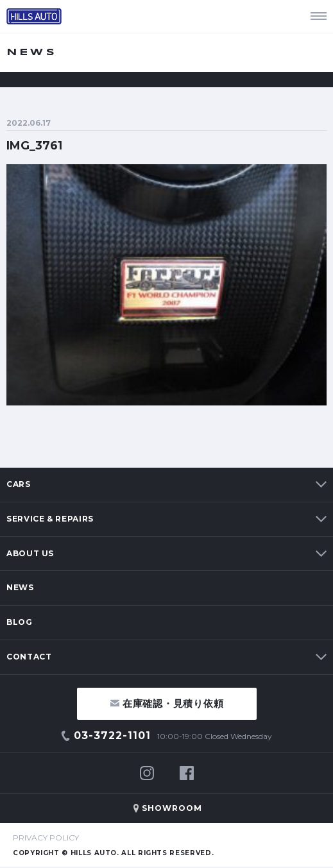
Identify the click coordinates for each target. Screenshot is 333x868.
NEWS (20, 587)
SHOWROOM (172, 808)
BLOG (20, 622)
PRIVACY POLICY (46, 838)
